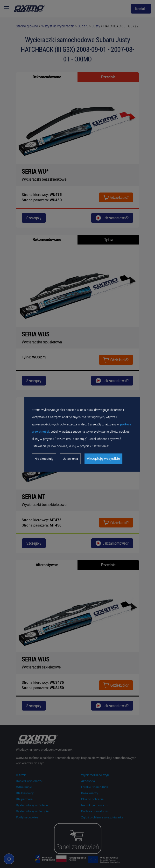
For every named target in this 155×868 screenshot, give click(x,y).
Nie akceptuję (44, 459)
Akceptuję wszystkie (103, 459)
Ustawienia (70, 459)
